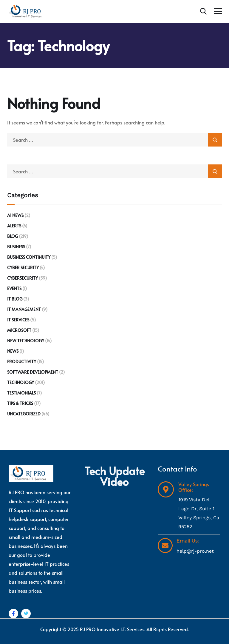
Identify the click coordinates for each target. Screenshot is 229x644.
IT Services (18, 320)
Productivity (22, 362)
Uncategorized (24, 414)
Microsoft (19, 330)
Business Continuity (29, 257)
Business (16, 247)
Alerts (14, 226)
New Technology (26, 341)
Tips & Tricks (20, 403)
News (13, 351)
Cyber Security (23, 268)
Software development (33, 372)
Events (14, 288)
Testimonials (21, 393)
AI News (15, 215)
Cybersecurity (23, 278)
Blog (13, 236)
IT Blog (15, 299)
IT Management (24, 309)
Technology (21, 382)
